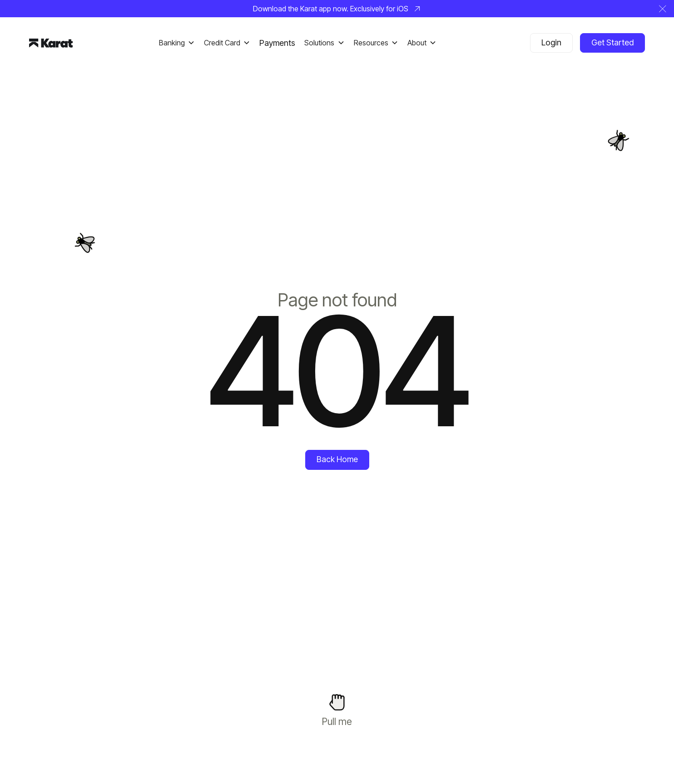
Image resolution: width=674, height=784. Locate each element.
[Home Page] (51, 43)
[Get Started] (612, 43)
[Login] (551, 43)
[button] (663, 9)
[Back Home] (337, 460)
